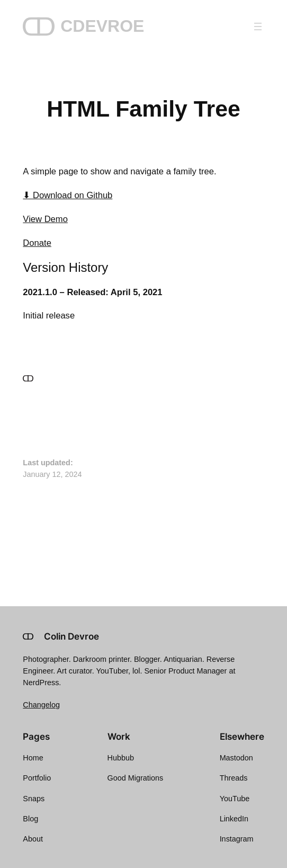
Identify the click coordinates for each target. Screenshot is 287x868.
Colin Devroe (71, 636)
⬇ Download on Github (68, 195)
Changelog (41, 705)
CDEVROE (102, 26)
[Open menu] (258, 26)
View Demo (45, 219)
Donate (37, 243)
